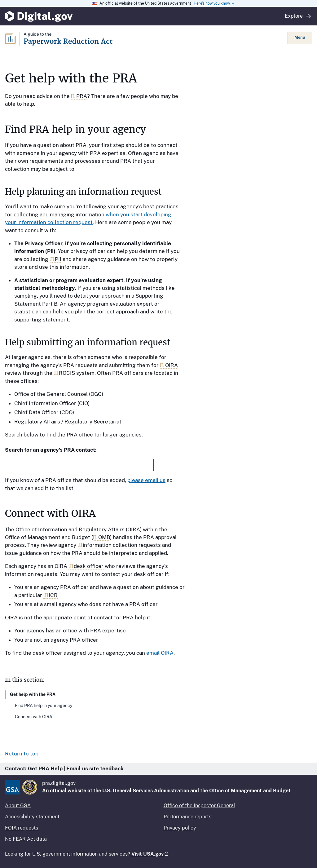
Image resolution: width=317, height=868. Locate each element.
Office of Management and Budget (250, 791)
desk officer (89, 566)
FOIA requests (22, 828)
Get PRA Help (45, 768)
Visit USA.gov (147, 854)
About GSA (18, 806)
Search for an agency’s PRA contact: (51, 450)
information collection (110, 545)
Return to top (22, 754)
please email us (146, 480)
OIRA (172, 365)
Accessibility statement (32, 817)
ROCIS (67, 373)
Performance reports (187, 817)
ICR (53, 595)
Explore (298, 16)
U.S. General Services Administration (146, 791)
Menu (300, 37)
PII (58, 259)
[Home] (146, 38)
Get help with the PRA (33, 694)
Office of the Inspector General (199, 806)
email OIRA (160, 653)
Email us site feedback (95, 768)
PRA (82, 96)
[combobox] (79, 465)
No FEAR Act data (26, 839)
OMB (104, 537)
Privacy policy (180, 828)
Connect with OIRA (34, 717)
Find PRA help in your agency (44, 706)
